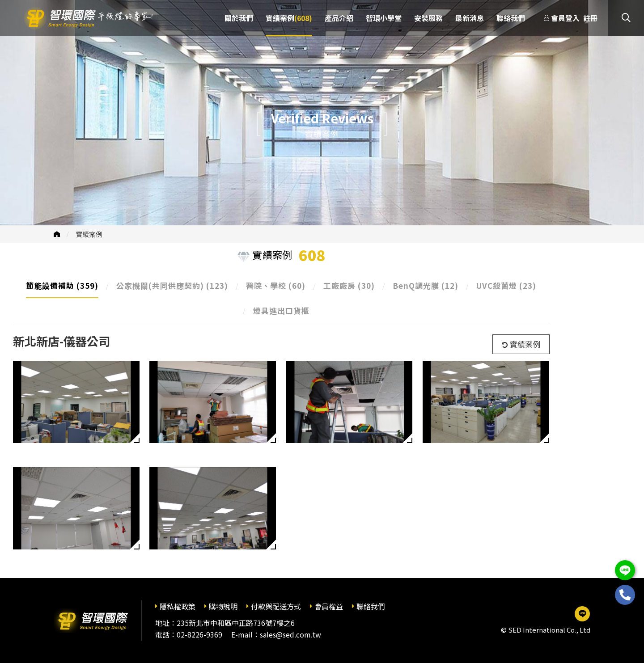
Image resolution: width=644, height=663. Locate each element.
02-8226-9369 (199, 634)
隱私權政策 (178, 606)
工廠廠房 (349, 285)
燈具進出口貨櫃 (281, 310)
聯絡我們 (371, 606)
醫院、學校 (276, 285)
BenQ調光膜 (426, 285)
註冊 (590, 18)
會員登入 (565, 18)
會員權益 (329, 606)
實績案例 (89, 234)
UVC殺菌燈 (506, 285)
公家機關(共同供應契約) (172, 285)
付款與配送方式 (276, 606)
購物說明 (223, 606)
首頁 (57, 234)
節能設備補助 (62, 285)
